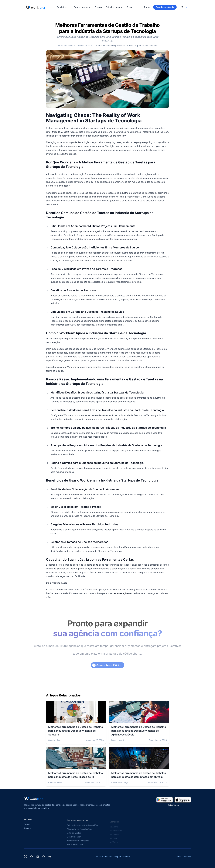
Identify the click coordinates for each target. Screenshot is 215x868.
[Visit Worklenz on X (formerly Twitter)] (26, 857)
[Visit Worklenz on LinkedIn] (38, 857)
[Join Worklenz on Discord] (50, 857)
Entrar (147, 7)
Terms (178, 857)
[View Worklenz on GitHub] (44, 857)
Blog (129, 7)
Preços (98, 7)
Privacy (188, 857)
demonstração (121, 593)
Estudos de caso (114, 7)
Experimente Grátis (165, 7)
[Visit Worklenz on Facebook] (32, 857)
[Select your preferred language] (184, 7)
